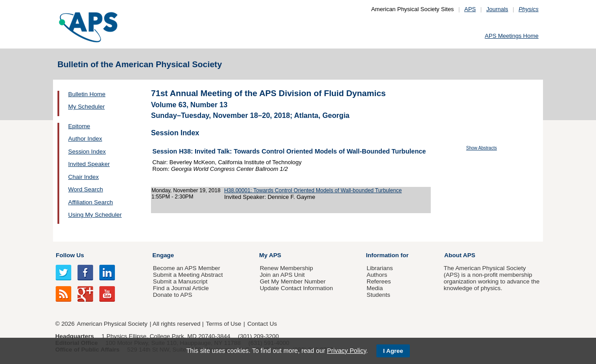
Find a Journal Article (181, 288)
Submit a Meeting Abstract (188, 275)
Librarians (380, 268)
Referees (379, 281)
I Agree (393, 351)
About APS (460, 255)
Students (378, 295)
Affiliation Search (91, 202)
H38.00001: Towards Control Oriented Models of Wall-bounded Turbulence (313, 190)
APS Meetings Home (512, 36)
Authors (377, 275)
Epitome (79, 126)
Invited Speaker (89, 164)
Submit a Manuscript (180, 281)
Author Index (85, 139)
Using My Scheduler (95, 215)
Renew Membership (286, 268)
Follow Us (70, 255)
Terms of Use (223, 324)
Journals (497, 9)
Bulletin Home (87, 94)
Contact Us (262, 324)
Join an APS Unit (282, 275)
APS (470, 9)
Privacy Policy (347, 351)
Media (375, 288)
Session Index (87, 152)
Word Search (86, 189)
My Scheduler (86, 107)
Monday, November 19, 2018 (186, 190)
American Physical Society (112, 324)
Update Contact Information (296, 288)
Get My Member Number (293, 281)
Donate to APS (172, 295)
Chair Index (84, 177)
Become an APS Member (186, 268)
